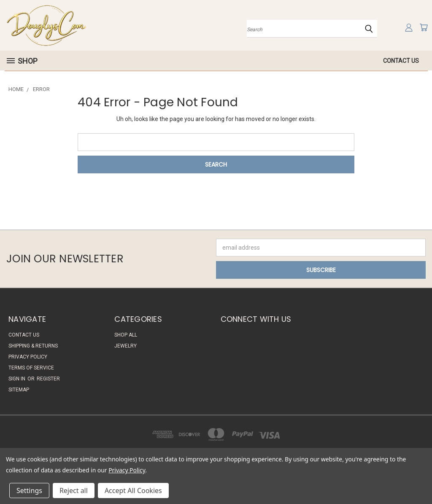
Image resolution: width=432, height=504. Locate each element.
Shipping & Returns (33, 346)
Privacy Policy (28, 357)
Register (48, 379)
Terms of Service (31, 368)
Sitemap (19, 390)
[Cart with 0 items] (424, 27)
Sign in (18, 379)
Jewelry (126, 346)
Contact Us (401, 61)
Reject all (74, 491)
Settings (29, 491)
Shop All (126, 335)
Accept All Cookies (133, 491)
